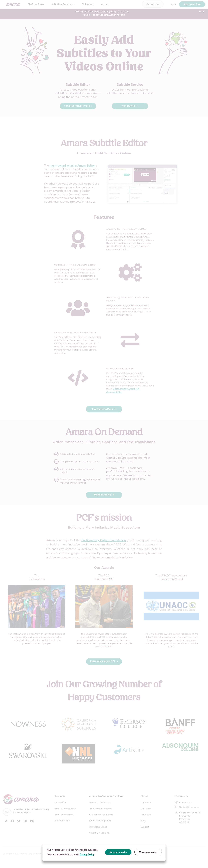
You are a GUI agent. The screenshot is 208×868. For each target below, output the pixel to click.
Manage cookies (148, 852)
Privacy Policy (87, 854)
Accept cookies (118, 852)
